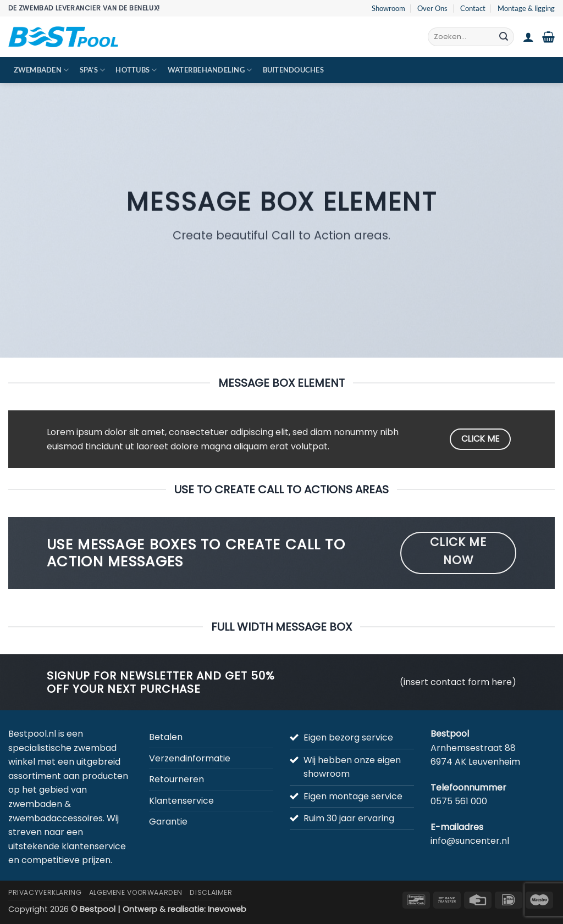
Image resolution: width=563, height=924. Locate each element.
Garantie (168, 822)
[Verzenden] (504, 37)
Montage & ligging (526, 8)
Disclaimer (211, 892)
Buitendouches (293, 70)
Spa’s (93, 70)
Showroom (388, 8)
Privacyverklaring (45, 892)
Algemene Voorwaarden (136, 892)
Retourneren (176, 779)
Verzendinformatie (190, 758)
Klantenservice (181, 801)
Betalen (166, 737)
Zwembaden (42, 70)
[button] (528, 37)
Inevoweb (227, 909)
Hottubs (136, 70)
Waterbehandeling (210, 70)
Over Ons (432, 8)
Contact (473, 8)
